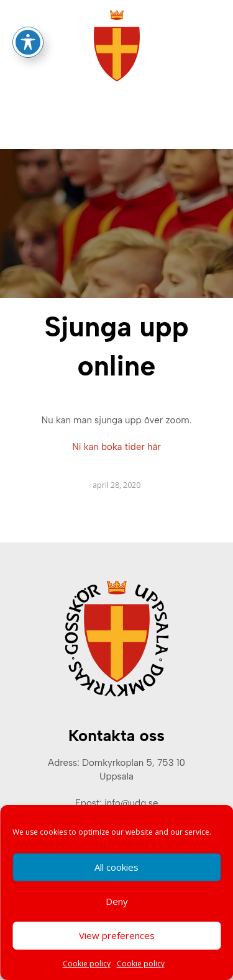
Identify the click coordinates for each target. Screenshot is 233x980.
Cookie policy (87, 964)
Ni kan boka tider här (116, 447)
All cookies (116, 867)
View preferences (117, 935)
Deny (117, 901)
